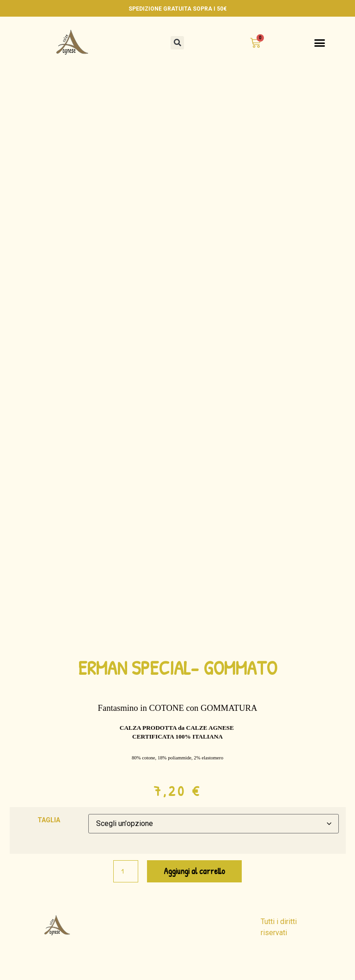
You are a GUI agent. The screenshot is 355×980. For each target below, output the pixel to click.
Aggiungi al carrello (194, 897)
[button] (177, 43)
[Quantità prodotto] (126, 898)
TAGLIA (49, 847)
